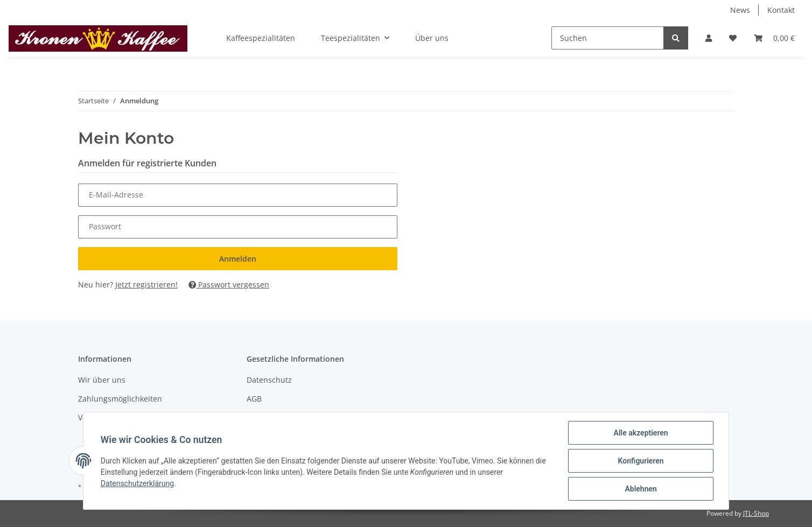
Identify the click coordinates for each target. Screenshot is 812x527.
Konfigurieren (640, 461)
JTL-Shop (756, 513)
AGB (254, 399)
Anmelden (238, 259)
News (740, 10)
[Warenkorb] (774, 38)
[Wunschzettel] (733, 38)
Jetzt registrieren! (146, 284)
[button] (709, 38)
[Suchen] (608, 38)
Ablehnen (640, 489)
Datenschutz (269, 380)
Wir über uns (102, 380)
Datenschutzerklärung (137, 483)
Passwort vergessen (229, 284)
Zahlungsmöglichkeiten (120, 399)
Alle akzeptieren (640, 433)
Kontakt (781, 10)
